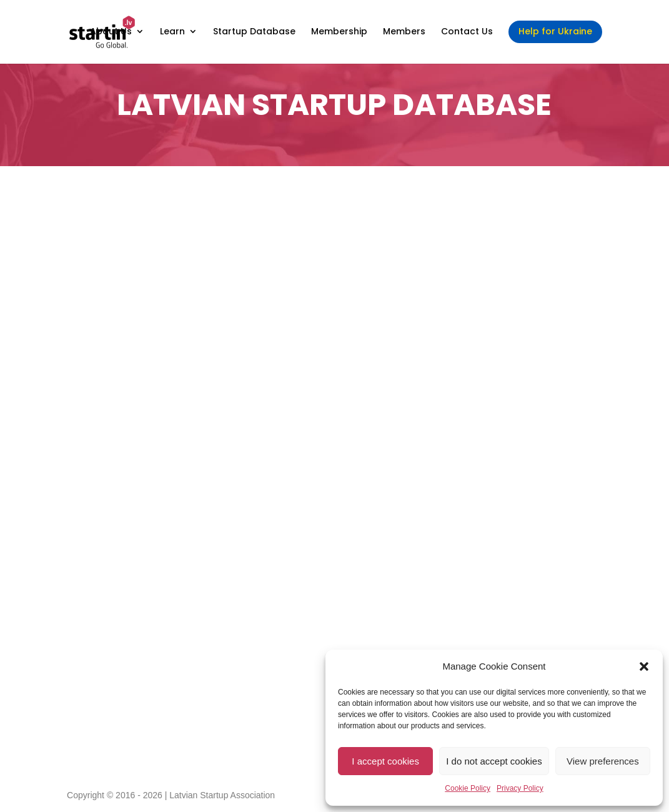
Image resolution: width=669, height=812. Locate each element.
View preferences (603, 761)
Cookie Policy (468, 788)
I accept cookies (385, 761)
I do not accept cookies (494, 761)
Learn (172, 32)
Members (404, 32)
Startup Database (254, 32)
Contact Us (467, 32)
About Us (111, 32)
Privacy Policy (520, 788)
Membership (339, 32)
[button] (644, 666)
